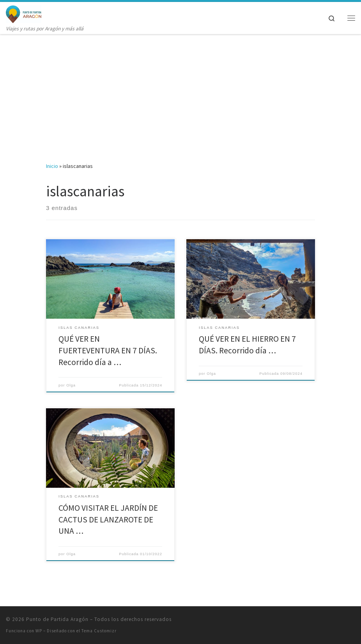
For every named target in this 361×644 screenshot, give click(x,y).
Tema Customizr (99, 631)
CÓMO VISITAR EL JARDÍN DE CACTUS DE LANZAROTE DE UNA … (108, 520)
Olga (71, 385)
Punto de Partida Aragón (57, 619)
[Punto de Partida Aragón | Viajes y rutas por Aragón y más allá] (24, 13)
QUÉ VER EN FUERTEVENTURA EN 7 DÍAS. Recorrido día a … (108, 350)
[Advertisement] (180, 92)
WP (39, 631)
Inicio (52, 166)
